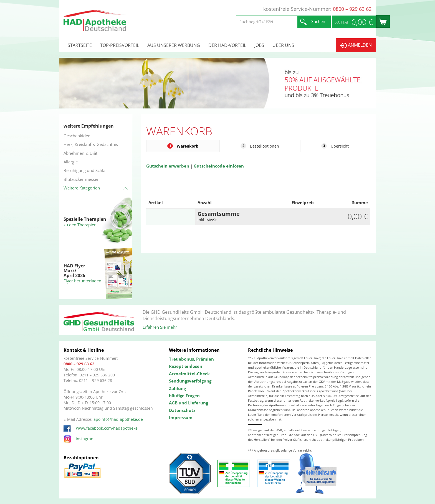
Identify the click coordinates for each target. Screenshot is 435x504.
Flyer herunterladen (82, 281)
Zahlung (177, 388)
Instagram (79, 439)
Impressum (181, 417)
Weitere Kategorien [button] (82, 188)
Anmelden (356, 45)
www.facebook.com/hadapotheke (101, 428)
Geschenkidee (77, 136)
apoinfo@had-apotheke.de (118, 419)
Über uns (283, 45)
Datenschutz (182, 410)
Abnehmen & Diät (80, 153)
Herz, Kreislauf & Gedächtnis (91, 144)
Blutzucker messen (82, 179)
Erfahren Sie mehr (160, 327)
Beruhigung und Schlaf (85, 170)
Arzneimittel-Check (189, 374)
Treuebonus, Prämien (191, 359)
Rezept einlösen (186, 366)
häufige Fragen (184, 396)
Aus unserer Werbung (174, 45)
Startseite (80, 45)
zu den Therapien (80, 225)
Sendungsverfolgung (190, 381)
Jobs (259, 45)
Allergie (71, 162)
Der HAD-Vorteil (227, 45)
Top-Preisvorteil (120, 45)
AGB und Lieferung (189, 403)
